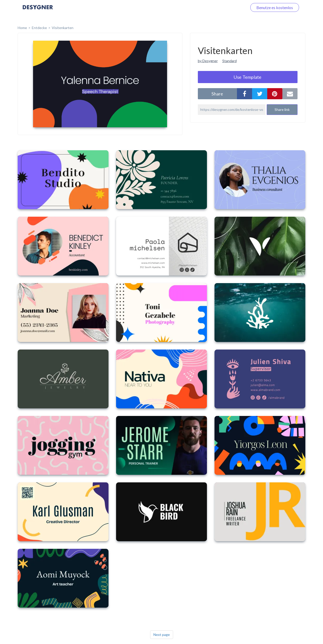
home (22, 28)
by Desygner (208, 61)
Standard (230, 61)
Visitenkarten (63, 28)
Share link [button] (282, 109)
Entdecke (39, 28)
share (217, 94)
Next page (162, 635)
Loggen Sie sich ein (225, 7)
